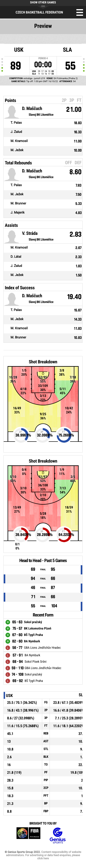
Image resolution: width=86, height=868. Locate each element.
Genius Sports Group (58, 836)
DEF (78, 163)
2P (64, 100)
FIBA (28, 836)
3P (72, 100)
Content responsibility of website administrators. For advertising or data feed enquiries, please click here (44, 855)
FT (79, 100)
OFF (68, 163)
